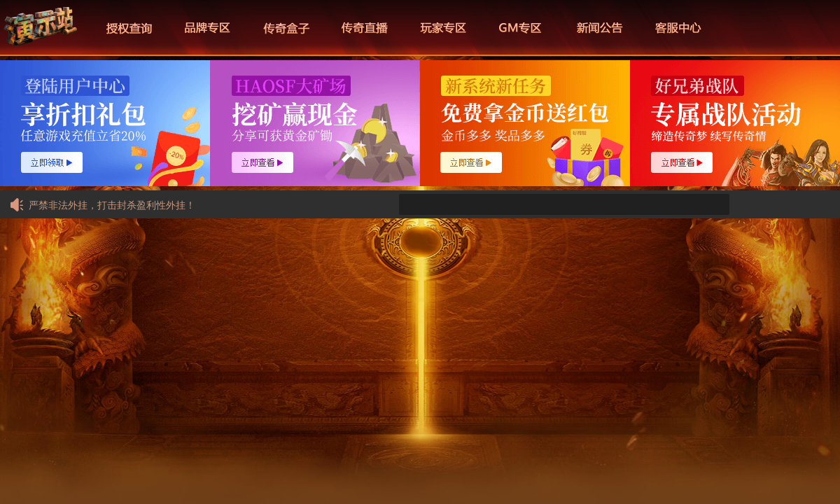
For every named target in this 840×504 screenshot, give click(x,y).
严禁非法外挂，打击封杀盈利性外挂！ (102, 205)
